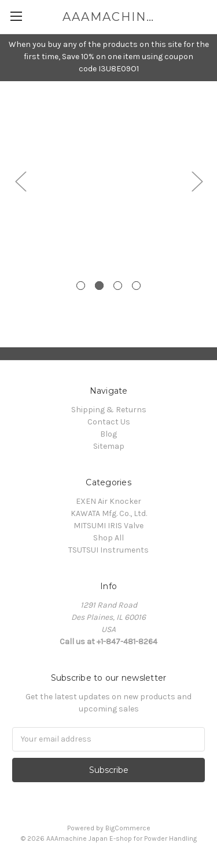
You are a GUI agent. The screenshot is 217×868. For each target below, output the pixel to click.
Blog (108, 434)
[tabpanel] (108, 81)
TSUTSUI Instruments (108, 550)
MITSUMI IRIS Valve (108, 526)
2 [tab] (99, 286)
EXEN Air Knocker (108, 501)
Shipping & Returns (109, 410)
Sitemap (109, 446)
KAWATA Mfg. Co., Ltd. (109, 513)
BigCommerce (128, 828)
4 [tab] (136, 286)
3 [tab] (118, 286)
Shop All (108, 538)
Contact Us (109, 422)
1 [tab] (81, 286)
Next (197, 181)
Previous (20, 181)
